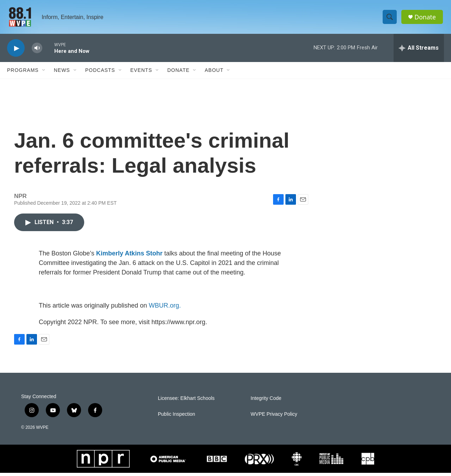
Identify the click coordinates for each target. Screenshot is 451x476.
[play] (16, 51)
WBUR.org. (165, 309)
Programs (23, 73)
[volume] (37, 51)
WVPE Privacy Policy (274, 417)
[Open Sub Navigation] (44, 73)
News (62, 73)
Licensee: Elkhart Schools (186, 401)
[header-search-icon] (390, 19)
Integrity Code (266, 401)
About (214, 73)
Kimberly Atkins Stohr (129, 256)
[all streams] (419, 51)
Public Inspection (177, 417)
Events (141, 73)
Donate (426, 18)
